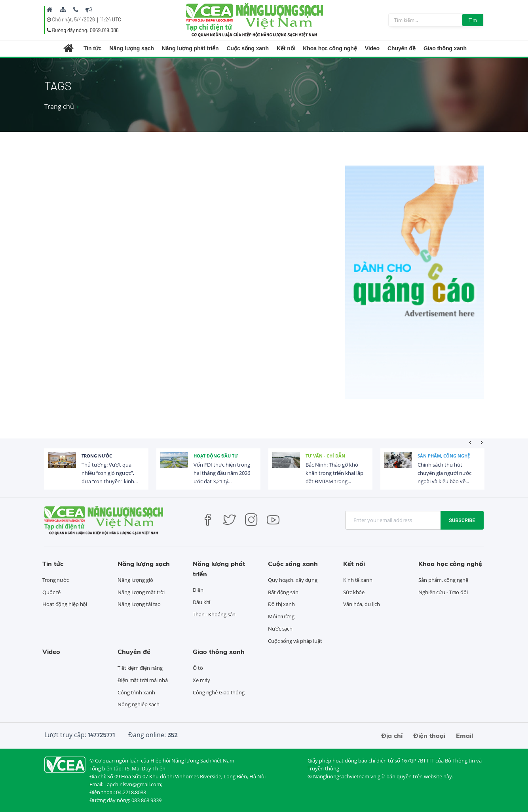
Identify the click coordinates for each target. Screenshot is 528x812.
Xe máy (201, 680)
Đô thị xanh (281, 604)
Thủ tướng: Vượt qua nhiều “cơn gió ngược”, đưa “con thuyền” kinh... (110, 473)
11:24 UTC (111, 19)
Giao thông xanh (445, 48)
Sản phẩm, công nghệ (444, 456)
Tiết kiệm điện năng (140, 668)
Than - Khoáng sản (214, 614)
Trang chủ (59, 107)
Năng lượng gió (135, 580)
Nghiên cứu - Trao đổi (443, 592)
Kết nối (286, 48)
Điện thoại (429, 736)
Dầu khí (201, 602)
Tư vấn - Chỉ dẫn (325, 456)
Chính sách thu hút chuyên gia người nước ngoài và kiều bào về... (444, 473)
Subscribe (462, 520)
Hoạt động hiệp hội (65, 604)
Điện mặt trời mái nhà (143, 680)
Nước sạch (280, 629)
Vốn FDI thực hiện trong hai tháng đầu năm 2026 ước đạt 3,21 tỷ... (222, 473)
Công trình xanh (136, 692)
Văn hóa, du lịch (361, 604)
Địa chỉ (392, 736)
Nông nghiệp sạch (138, 704)
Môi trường (281, 616)
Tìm (473, 20)
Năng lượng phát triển (190, 48)
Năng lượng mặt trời (141, 592)
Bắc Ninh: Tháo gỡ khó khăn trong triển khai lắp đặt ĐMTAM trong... (334, 473)
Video (372, 48)
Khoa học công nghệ (330, 48)
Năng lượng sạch (131, 48)
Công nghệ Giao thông (219, 692)
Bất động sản (283, 592)
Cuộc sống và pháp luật (295, 641)
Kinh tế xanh (358, 580)
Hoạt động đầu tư (216, 456)
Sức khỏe (354, 592)
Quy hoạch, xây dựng (293, 580)
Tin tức (92, 48)
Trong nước (97, 456)
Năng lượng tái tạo (139, 604)
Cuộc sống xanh (248, 48)
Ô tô (198, 668)
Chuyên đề (402, 48)
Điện (198, 590)
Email (464, 736)
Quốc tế (51, 592)
